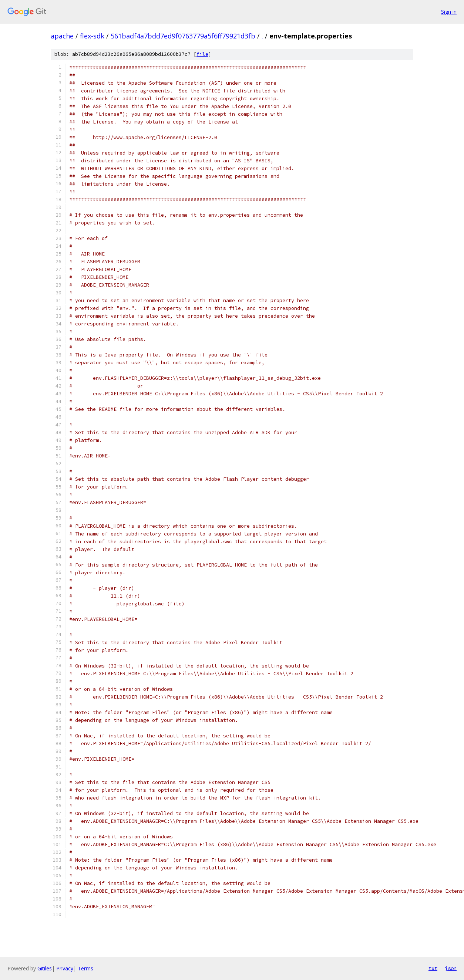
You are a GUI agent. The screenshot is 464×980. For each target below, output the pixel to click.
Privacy (65, 968)
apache (62, 36)
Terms (85, 968)
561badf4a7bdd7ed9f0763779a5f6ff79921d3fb (183, 36)
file (202, 54)
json (451, 968)
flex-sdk (92, 36)
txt (433, 968)
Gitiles (45, 968)
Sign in (449, 12)
